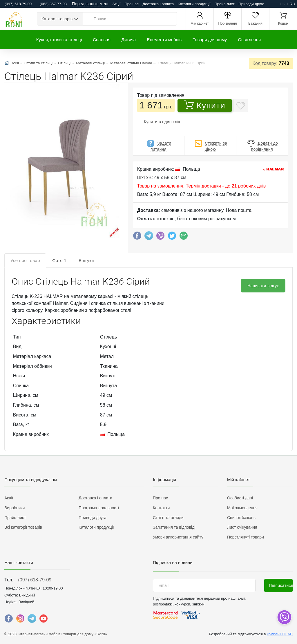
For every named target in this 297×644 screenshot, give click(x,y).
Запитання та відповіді (174, 527)
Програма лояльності (99, 508)
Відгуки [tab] (86, 260)
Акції (117, 4)
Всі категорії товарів (23, 527)
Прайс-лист (225, 4)
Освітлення (249, 40)
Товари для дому (210, 40)
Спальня (102, 40)
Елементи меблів (164, 40)
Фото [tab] (59, 260)
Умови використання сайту (178, 537)
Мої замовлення (242, 508)
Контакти (161, 508)
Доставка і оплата (158, 4)
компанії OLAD (280, 634)
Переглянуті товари (246, 537)
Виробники (15, 508)
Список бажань (241, 518)
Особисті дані (240, 498)
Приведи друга (251, 4)
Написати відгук (263, 286)
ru (293, 4)
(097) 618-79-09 (35, 580)
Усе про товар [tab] (25, 260)
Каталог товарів (57, 19)
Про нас (131, 4)
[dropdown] (284, 617)
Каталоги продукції (194, 4)
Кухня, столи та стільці (59, 40)
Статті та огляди (168, 518)
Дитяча (129, 40)
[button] (61, 162)
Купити (205, 105)
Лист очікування (242, 527)
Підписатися (281, 585)
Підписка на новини (173, 562)
